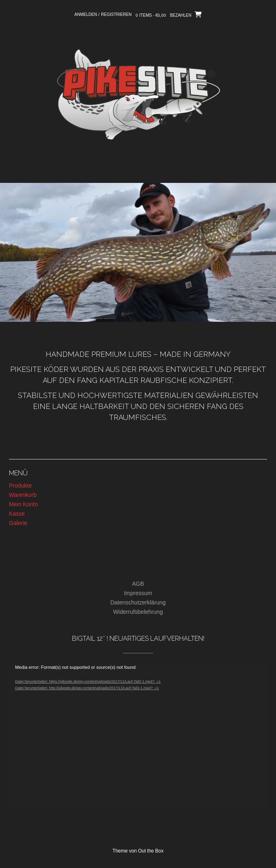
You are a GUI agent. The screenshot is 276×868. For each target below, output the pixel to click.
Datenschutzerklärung (138, 603)
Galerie (18, 523)
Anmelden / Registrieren (103, 15)
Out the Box (151, 851)
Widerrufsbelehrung (138, 612)
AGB (138, 584)
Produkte (20, 486)
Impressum (138, 593)
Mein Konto (23, 505)
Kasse (17, 514)
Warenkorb (23, 495)
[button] (138, 169)
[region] (138, 252)
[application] (138, 737)
